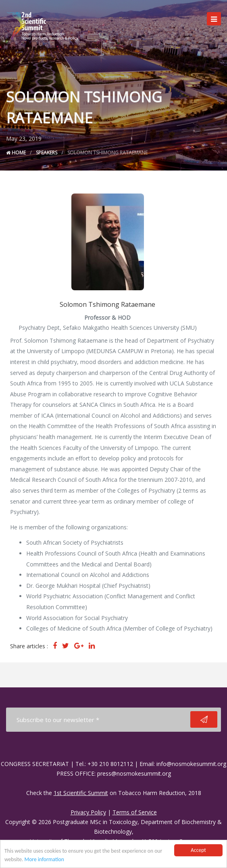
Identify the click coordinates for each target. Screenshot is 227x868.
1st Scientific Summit (81, 793)
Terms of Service (135, 812)
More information (44, 860)
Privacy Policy (88, 812)
